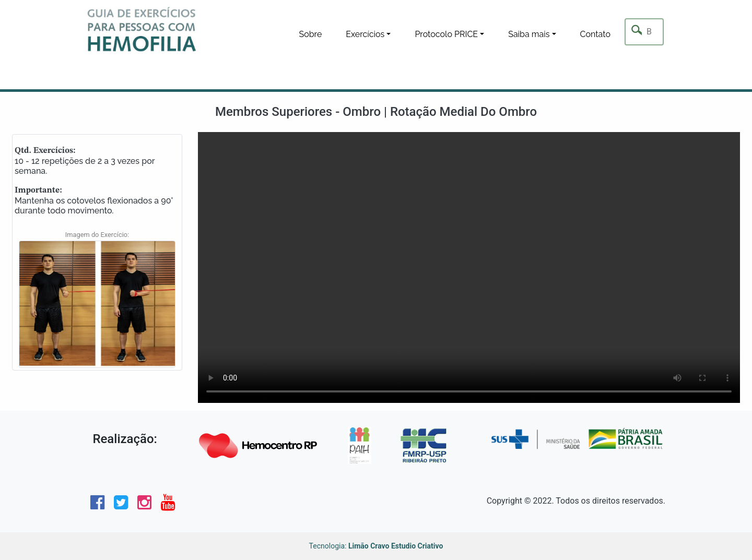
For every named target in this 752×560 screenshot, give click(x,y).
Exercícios (365, 34)
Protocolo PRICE (446, 34)
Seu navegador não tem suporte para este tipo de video (469, 267)
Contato (596, 34)
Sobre (310, 34)
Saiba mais (529, 34)
